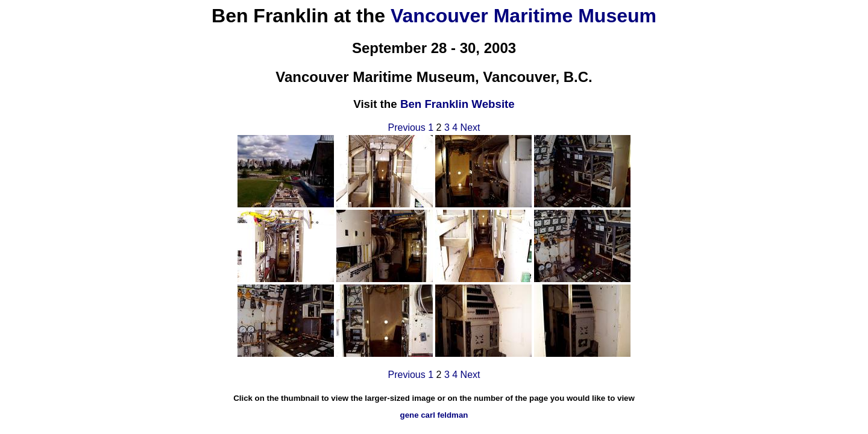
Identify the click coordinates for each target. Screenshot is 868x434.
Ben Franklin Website (458, 104)
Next (470, 127)
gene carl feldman (434, 415)
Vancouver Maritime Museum (524, 16)
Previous (406, 127)
